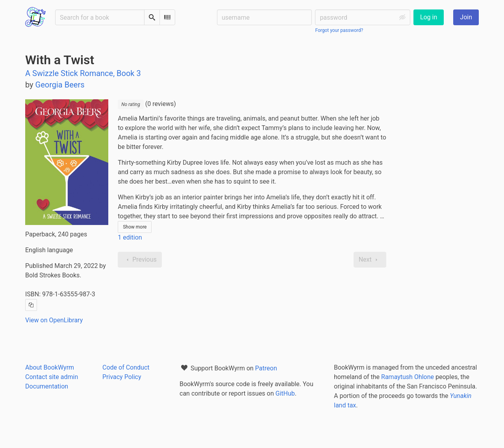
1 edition (130, 237)
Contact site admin (52, 377)
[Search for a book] (100, 17)
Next (370, 260)
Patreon (266, 368)
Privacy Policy (122, 377)
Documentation (47, 386)
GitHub (285, 393)
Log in (429, 17)
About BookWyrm (50, 367)
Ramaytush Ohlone (408, 377)
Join (466, 17)
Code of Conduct (126, 367)
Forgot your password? (339, 30)
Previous (140, 260)
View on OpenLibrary (54, 320)
